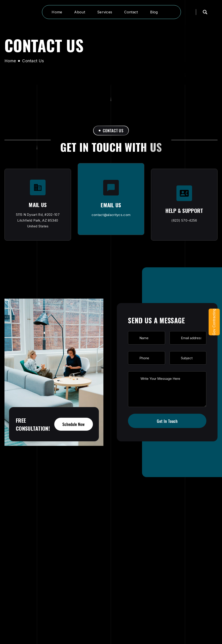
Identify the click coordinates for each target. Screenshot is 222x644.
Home (10, 61)
